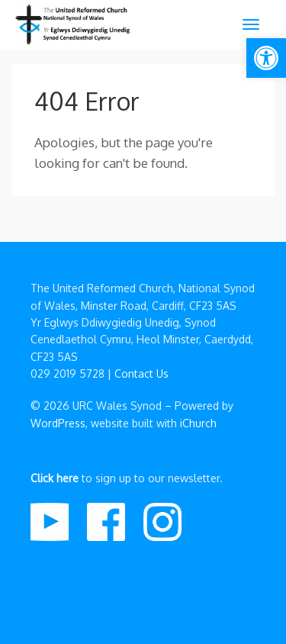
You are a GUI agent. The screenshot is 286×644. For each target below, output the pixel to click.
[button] (266, 58)
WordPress (58, 423)
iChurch (198, 423)
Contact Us (141, 374)
